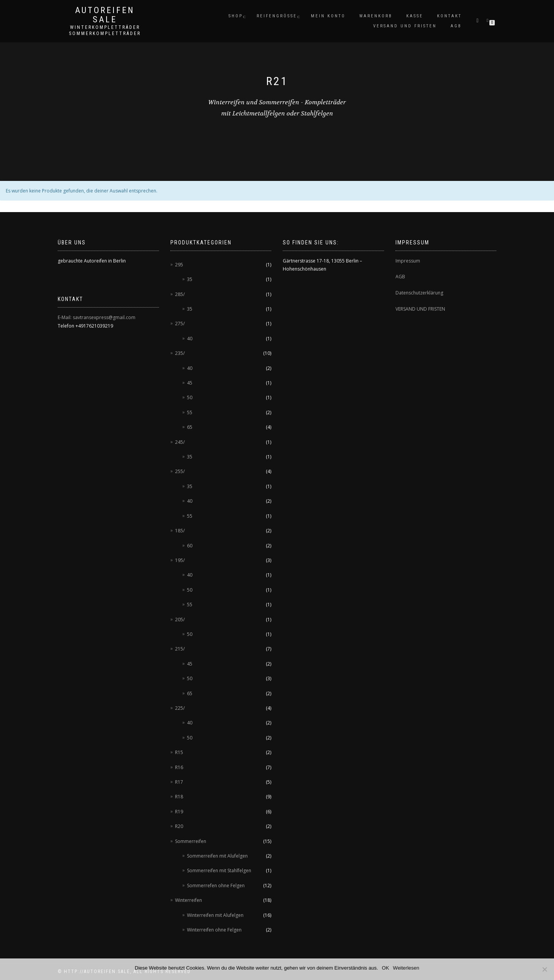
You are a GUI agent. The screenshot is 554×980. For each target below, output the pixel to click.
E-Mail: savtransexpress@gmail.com (97, 317)
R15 (179, 752)
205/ (180, 620)
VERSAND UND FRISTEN (420, 309)
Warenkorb (376, 16)
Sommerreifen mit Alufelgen (217, 856)
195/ (180, 560)
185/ (180, 531)
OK (386, 968)
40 (190, 339)
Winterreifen (189, 900)
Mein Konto (328, 16)
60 (190, 546)
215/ (180, 649)
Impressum (408, 261)
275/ (180, 324)
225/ (180, 708)
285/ (180, 294)
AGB (456, 26)
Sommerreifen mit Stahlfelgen (219, 870)
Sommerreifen (191, 841)
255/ (180, 471)
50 (190, 397)
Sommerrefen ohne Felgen (216, 886)
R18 (179, 797)
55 (190, 412)
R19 (179, 812)
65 (190, 427)
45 (190, 383)
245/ (180, 442)
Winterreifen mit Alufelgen (215, 915)
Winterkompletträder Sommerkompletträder (105, 30)
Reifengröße (277, 16)
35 (190, 279)
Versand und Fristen (405, 26)
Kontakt (449, 16)
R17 (179, 782)
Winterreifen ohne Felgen (214, 930)
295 (179, 265)
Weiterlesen (406, 968)
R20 (179, 826)
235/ (180, 353)
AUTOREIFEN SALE (105, 15)
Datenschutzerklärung (419, 293)
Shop (236, 16)
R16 (179, 767)
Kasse (415, 16)
